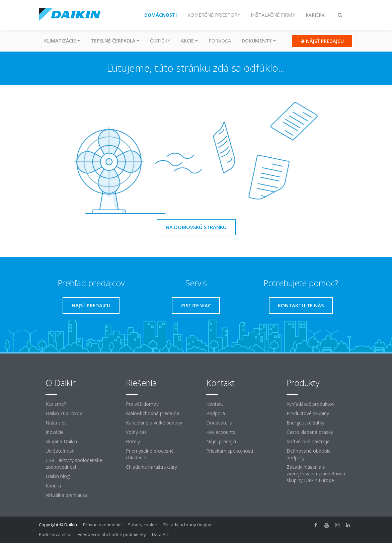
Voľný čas (136, 432)
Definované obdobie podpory (309, 454)
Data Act (160, 534)
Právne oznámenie (102, 525)
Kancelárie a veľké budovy (154, 423)
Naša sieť (56, 423)
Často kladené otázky (310, 432)
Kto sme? (56, 404)
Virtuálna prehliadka (67, 495)
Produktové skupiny (308, 413)
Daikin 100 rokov (64, 413)
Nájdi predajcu (222, 441)
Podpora (216, 413)
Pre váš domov (142, 404)
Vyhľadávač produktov (310, 404)
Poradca (220, 41)
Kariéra (53, 486)
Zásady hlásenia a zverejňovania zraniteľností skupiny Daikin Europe (316, 474)
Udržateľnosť (60, 451)
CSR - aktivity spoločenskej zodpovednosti (74, 463)
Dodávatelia (219, 423)
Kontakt (215, 404)
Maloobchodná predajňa (153, 413)
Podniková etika (55, 534)
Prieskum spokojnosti (230, 451)
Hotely (133, 441)
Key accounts (221, 432)
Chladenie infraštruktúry (151, 467)
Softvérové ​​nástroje (308, 441)
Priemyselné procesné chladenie (150, 454)
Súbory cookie (142, 525)
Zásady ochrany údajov (187, 525)
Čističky (160, 41)
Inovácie (55, 432)
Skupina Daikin (61, 441)
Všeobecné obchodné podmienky (112, 534)
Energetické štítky (305, 423)
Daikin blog (58, 476)
